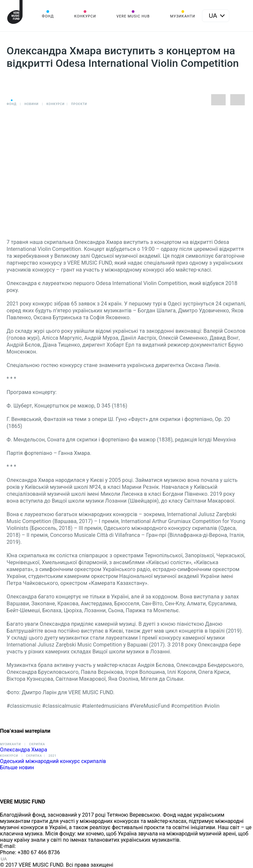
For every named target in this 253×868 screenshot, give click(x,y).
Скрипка (37, 744)
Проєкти (79, 104)
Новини (31, 104)
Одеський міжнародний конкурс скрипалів (53, 761)
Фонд (48, 16)
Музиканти (183, 16)
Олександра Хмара (24, 750)
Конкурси (85, 16)
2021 (52, 756)
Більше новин (17, 767)
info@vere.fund (35, 846)
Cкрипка (34, 756)
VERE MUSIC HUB (133, 16)
